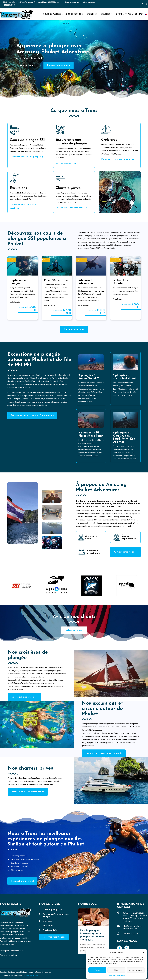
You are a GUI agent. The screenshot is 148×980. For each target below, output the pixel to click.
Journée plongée (74, 14)
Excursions (106, 14)
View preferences (136, 970)
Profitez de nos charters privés (28, 792)
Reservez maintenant (59, 66)
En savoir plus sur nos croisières (116, 159)
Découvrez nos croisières (24, 697)
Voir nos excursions (65, 163)
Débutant (12, 260)
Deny (116, 970)
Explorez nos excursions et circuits (104, 753)
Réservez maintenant (54, 937)
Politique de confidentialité (116, 976)
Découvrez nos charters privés (70, 208)
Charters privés (123, 14)
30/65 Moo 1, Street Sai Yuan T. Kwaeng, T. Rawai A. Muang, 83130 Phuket (31, 2)
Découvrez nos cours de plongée (25, 157)
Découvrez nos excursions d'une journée (32, 415)
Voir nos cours (27, 66)
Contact (139, 14)
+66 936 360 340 (9, 5)
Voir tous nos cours (74, 329)
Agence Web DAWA (31, 975)
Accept (97, 970)
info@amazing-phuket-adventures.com (80, 2)
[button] (143, 952)
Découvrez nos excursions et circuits (23, 206)
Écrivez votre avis (74, 630)
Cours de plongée (52, 14)
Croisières (92, 14)
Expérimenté (81, 260)
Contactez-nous (125, 552)
